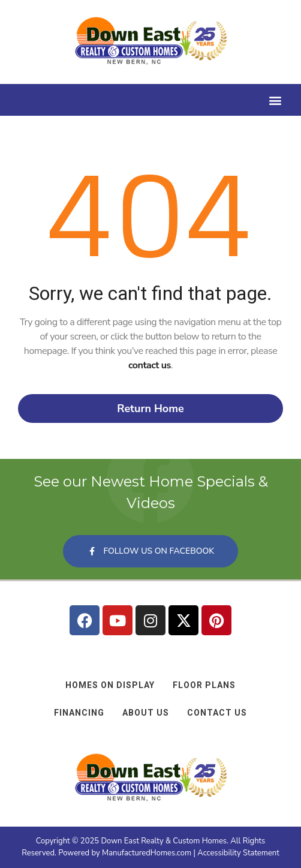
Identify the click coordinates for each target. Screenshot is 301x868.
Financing (79, 713)
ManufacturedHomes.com (147, 853)
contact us (150, 365)
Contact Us (217, 713)
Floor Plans (204, 685)
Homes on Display (110, 685)
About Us (146, 713)
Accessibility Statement (238, 853)
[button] (275, 100)
